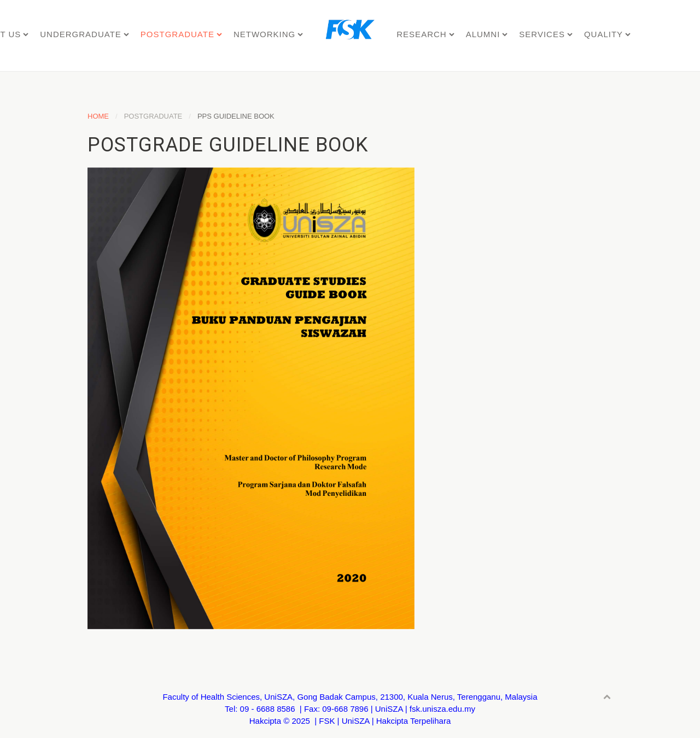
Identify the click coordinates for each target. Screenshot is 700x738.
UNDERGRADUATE (81, 34)
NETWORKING (264, 34)
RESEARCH (421, 34)
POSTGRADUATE (177, 34)
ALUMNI (483, 34)
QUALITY (603, 34)
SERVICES (542, 34)
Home (98, 116)
